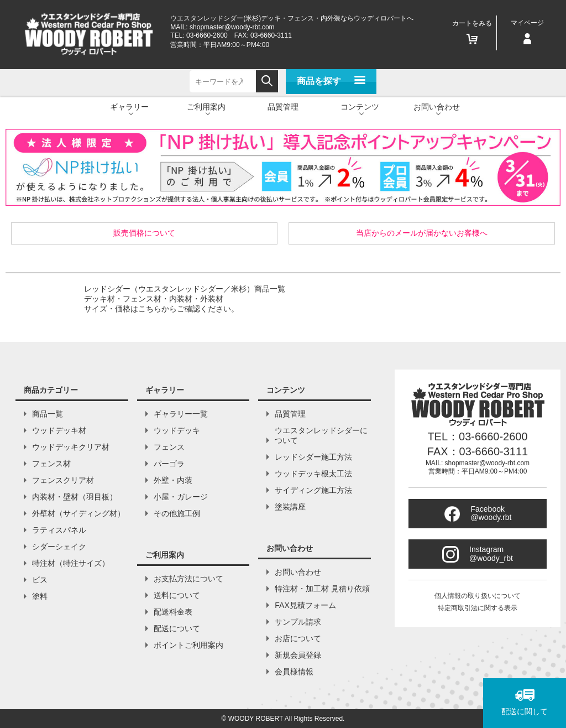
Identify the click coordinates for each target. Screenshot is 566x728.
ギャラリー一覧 (181, 414)
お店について (298, 638)
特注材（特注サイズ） (71, 563)
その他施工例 (177, 513)
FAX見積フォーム (305, 605)
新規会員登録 (298, 655)
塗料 (40, 596)
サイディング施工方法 (313, 490)
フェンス (169, 447)
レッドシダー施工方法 (313, 457)
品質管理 (283, 107)
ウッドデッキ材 (59, 430)
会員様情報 (294, 672)
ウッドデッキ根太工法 (313, 474)
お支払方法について (188, 579)
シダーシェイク (59, 547)
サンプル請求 (298, 622)
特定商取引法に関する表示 (478, 608)
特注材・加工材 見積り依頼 (322, 589)
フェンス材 (51, 464)
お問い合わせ (298, 572)
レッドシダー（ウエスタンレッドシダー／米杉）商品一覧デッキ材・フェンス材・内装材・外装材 (185, 299)
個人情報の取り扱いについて (478, 596)
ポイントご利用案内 (188, 645)
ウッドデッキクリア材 (71, 447)
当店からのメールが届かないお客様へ (422, 233)
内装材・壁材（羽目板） (75, 497)
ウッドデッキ (177, 430)
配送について (177, 628)
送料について (177, 595)
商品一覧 (48, 414)
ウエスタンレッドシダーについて (321, 435)
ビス (40, 580)
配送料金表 (173, 612)
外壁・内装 (173, 480)
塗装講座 (290, 507)
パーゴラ (169, 464)
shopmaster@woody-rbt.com (232, 27)
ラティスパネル (59, 530)
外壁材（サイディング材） (78, 513)
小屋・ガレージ (181, 497)
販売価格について (144, 233)
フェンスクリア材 (63, 480)
